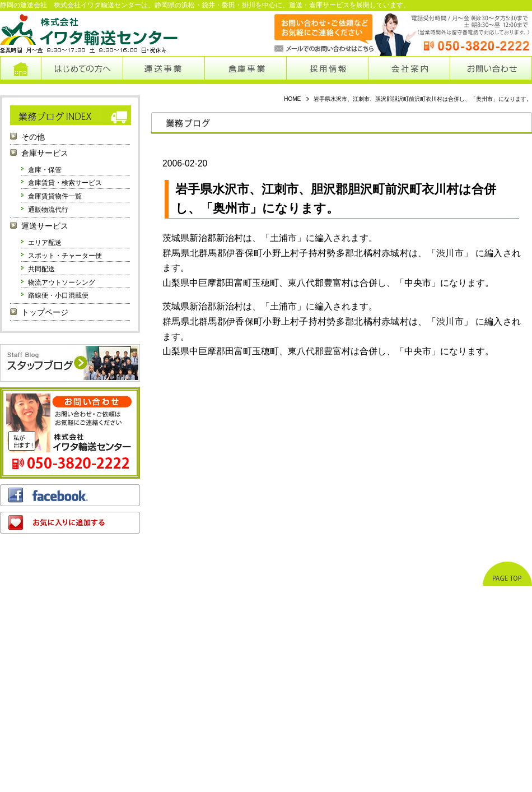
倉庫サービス (45, 153)
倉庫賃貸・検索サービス (65, 183)
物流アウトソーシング (62, 282)
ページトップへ (507, 574)
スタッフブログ (70, 363)
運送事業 (164, 70)
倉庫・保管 (45, 170)
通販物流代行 (48, 210)
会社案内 (409, 70)
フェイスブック (70, 495)
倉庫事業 (246, 70)
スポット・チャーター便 (65, 256)
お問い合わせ (491, 70)
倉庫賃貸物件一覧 (55, 196)
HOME (292, 99)
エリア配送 (45, 243)
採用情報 (328, 70)
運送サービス (45, 226)
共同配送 (41, 269)
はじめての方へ (82, 70)
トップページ (20, 70)
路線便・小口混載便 (58, 295)
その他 (33, 137)
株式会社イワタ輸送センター (90, 34)
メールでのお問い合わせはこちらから (313, 34)
